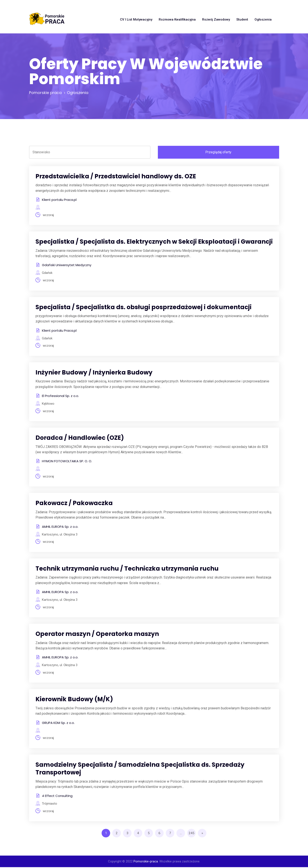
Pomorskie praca (45, 93)
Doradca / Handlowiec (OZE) (80, 438)
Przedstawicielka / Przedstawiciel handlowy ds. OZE (116, 176)
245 (192, 834)
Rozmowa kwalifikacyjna (177, 19)
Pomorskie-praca (146, 862)
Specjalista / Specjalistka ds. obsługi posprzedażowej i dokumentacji (144, 307)
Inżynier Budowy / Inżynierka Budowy (94, 373)
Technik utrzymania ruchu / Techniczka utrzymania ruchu (127, 569)
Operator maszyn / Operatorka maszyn (97, 635)
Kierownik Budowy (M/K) (74, 700)
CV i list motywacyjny (136, 19)
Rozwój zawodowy (216, 19)
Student (242, 19)
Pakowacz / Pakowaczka (74, 504)
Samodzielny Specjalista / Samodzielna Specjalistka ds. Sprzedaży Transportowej (140, 769)
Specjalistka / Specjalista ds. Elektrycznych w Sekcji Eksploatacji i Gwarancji (154, 242)
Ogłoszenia (263, 19)
